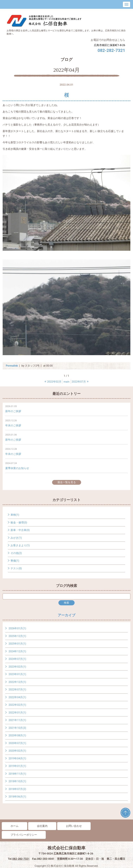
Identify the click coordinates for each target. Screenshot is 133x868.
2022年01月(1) (17, 713)
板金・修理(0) (19, 523)
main (66, 382)
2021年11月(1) (17, 720)
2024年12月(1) (17, 651)
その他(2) (16, 553)
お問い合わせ (74, 826)
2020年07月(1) (17, 743)
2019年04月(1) (17, 758)
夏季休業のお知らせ (17, 468)
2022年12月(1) (17, 682)
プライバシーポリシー (24, 835)
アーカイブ (66, 615)
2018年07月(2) (17, 789)
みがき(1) (16, 538)
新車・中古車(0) (20, 530)
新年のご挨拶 (13, 411)
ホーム (15, 826)
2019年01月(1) (17, 766)
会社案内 (42, 826)
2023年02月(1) (17, 667)
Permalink (12, 366)
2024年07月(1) (17, 659)
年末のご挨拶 (13, 425)
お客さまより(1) (20, 545)
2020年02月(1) (17, 751)
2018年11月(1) (17, 774)
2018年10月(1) (17, 781)
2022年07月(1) (17, 690)
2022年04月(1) (17, 697)
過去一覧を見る (67, 482)
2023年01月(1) (17, 674)
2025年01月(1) (17, 644)
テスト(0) (16, 568)
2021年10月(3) (17, 728)
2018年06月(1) (17, 797)
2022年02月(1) (17, 705)
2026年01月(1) (17, 628)
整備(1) (15, 561)
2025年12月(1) (17, 636)
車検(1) (15, 515)
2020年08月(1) (17, 735)
